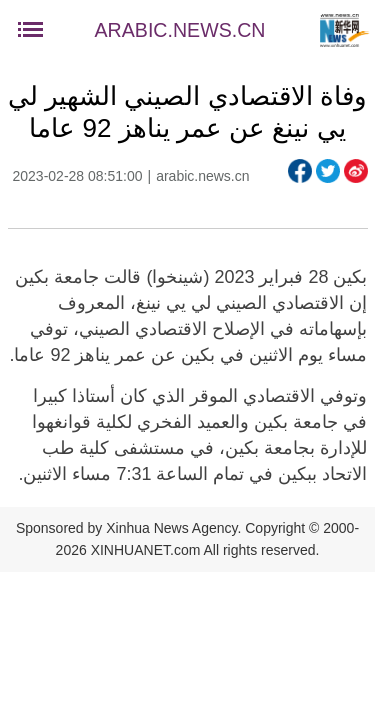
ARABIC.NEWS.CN (180, 30)
